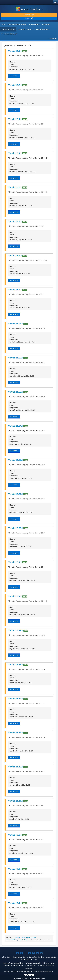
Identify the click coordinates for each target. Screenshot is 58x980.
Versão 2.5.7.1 (15, 119)
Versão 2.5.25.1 (16, 392)
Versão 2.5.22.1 (16, 460)
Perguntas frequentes (42, 29)
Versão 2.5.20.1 (16, 528)
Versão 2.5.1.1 (15, 562)
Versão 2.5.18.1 (16, 664)
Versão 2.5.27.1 (16, 358)
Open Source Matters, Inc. (24, 972)
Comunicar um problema (46, 966)
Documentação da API (9, 34)
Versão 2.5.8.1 (15, 85)
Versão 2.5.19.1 (16, 630)
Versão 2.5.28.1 (16, 324)
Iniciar (29, 19)
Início (3, 24)
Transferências (34, 24)
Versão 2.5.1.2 (15, 596)
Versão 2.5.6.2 (15, 187)
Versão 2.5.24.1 (16, 426)
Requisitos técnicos (25, 29)
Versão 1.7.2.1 (15, 869)
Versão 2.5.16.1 (16, 733)
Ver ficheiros (14, 76)
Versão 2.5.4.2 (15, 255)
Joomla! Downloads (29, 9)
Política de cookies (48, 963)
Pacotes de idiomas (8, 29)
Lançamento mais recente (17, 24)
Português (52, 38)
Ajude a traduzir (30, 966)
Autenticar (29, 968)
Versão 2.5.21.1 (16, 494)
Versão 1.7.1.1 (15, 903)
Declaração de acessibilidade (13, 963)
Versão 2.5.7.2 (15, 153)
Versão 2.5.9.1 (15, 51)
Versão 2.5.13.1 (16, 767)
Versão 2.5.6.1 (15, 221)
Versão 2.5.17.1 (16, 699)
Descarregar (29, 15)
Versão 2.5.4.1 (15, 290)
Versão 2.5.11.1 (16, 801)
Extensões (46, 24)
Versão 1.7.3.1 (15, 835)
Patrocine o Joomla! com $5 (14, 966)
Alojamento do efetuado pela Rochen (29, 979)
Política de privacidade (33, 963)
